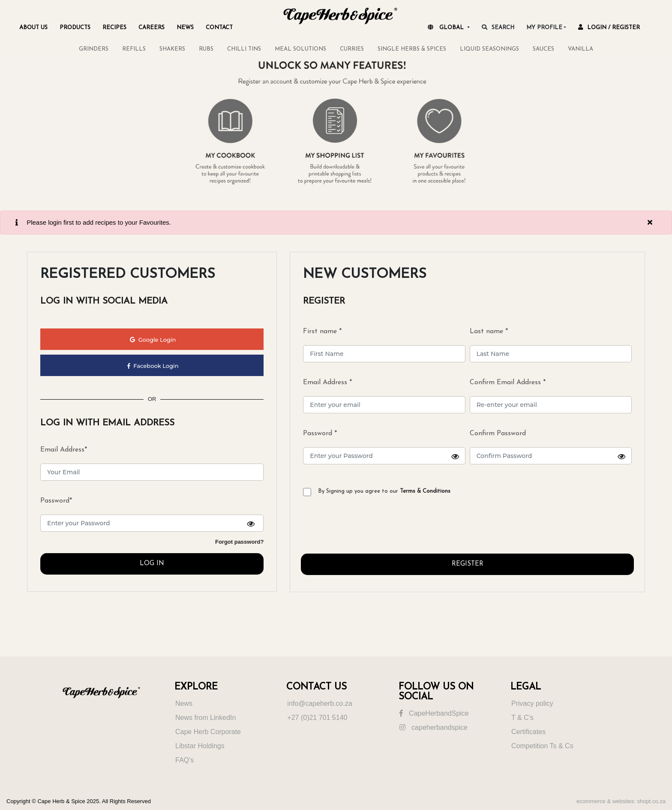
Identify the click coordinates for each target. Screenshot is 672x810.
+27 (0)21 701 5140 (317, 718)
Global (447, 27)
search (498, 27)
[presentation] (366, 528)
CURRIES (352, 49)
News (184, 703)
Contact (219, 28)
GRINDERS (94, 49)
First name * (322, 331)
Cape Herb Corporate (208, 732)
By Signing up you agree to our (384, 491)
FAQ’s (184, 760)
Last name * (489, 331)
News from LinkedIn (205, 718)
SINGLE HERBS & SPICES (412, 49)
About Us (33, 28)
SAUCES (543, 49)
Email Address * (327, 382)
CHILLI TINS (244, 49)
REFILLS (134, 49)
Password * (384, 447)
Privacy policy (532, 703)
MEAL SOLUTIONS (300, 49)
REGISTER (468, 564)
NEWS (185, 28)
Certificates (528, 732)
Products (75, 28)
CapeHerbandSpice (434, 713)
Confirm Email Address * (508, 382)
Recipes (114, 28)
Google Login (153, 340)
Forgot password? (239, 542)
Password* (56, 501)
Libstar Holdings (200, 746)
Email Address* (64, 450)
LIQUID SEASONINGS (489, 49)
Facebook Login (153, 366)
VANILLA (580, 49)
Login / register (609, 27)
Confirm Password (551, 447)
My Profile (544, 28)
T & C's (522, 718)
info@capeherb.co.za (319, 703)
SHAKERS (172, 49)
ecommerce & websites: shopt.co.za (621, 801)
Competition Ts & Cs (542, 746)
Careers (151, 28)
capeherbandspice (433, 727)
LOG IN (152, 564)
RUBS (206, 49)
